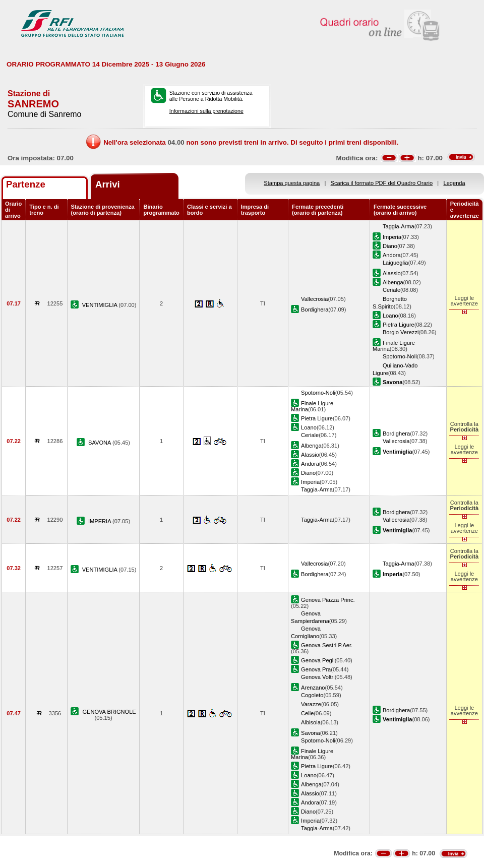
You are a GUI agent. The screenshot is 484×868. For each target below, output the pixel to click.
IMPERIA (100, 521)
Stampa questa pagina (292, 183)
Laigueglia (396, 263)
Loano (390, 316)
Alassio (392, 273)
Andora (392, 255)
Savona (311, 733)
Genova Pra (316, 669)
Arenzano (313, 688)
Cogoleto (312, 695)
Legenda (455, 183)
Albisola (311, 722)
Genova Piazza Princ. (328, 600)
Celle (307, 713)
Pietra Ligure (399, 325)
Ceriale (391, 290)
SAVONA (100, 443)
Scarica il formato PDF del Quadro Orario (382, 183)
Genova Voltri (318, 677)
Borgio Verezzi (401, 332)
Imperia (392, 237)
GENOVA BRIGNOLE (109, 712)
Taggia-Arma (399, 226)
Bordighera (315, 309)
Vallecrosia (314, 299)
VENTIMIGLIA (101, 305)
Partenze (26, 184)
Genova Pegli (318, 660)
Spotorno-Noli (400, 356)
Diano (390, 246)
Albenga (393, 282)
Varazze (311, 704)
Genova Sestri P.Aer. (327, 645)
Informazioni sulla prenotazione (206, 111)
